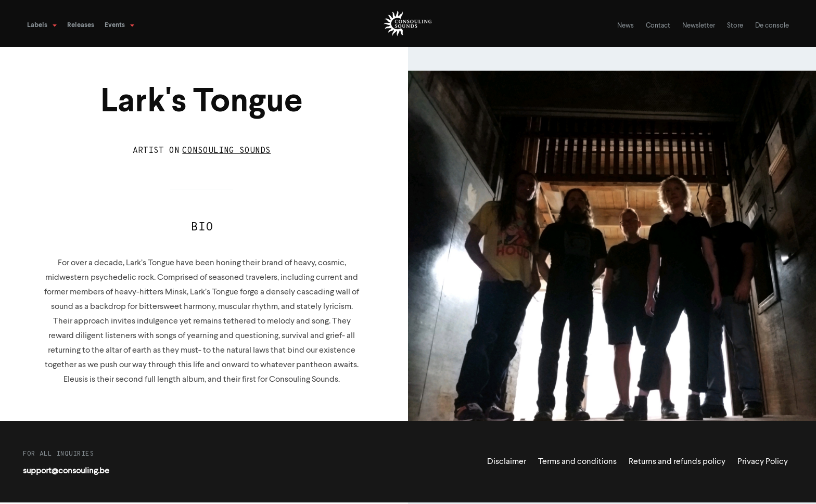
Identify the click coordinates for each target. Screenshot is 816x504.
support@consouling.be (66, 471)
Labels (37, 25)
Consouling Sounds (226, 151)
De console (772, 26)
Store (735, 26)
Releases (81, 25)
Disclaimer (507, 462)
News (626, 26)
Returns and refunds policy (677, 462)
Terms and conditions (577, 462)
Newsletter (699, 26)
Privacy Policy (763, 462)
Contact (658, 26)
